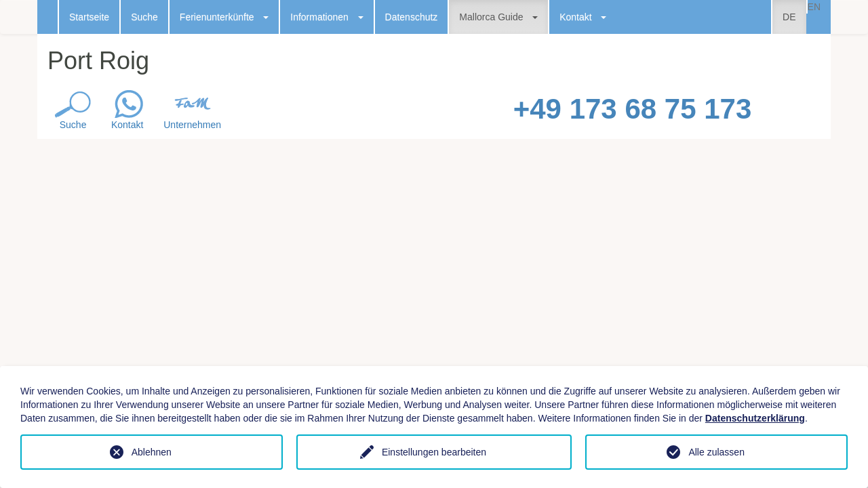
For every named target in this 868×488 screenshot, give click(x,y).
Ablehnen (152, 452)
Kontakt (127, 125)
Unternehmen (192, 125)
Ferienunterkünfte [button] (224, 17)
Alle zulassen (716, 452)
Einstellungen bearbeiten (434, 452)
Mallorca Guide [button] (498, 17)
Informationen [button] (327, 17)
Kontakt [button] (583, 17)
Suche (144, 17)
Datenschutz (412, 17)
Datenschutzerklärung (755, 418)
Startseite (89, 17)
